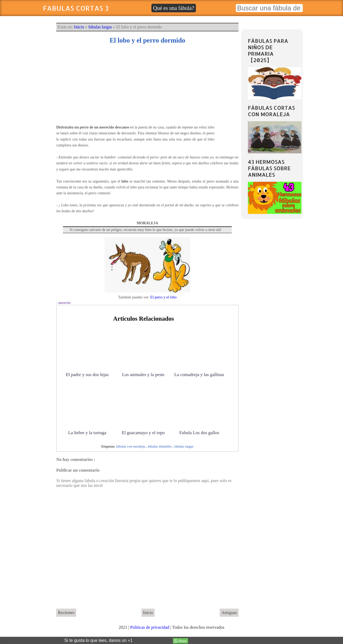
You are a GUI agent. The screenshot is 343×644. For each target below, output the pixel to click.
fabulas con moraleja (131, 446)
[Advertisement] (147, 87)
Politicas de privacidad (150, 627)
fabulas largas (100, 27)
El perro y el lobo (163, 297)
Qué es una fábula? (174, 8)
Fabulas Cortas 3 (76, 8)
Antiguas (229, 613)
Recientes (66, 613)
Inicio (79, 27)
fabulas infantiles (160, 446)
